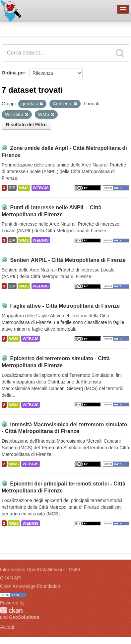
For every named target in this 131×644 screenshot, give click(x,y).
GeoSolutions (24, 617)
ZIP (12, 188)
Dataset (12, 28)
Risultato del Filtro (26, 125)
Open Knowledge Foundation (30, 586)
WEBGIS (41, 188)
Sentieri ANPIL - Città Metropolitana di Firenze (68, 260)
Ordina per (13, 73)
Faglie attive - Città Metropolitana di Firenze (65, 306)
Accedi (7, 627)
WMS (24, 188)
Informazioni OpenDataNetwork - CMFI (40, 570)
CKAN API (11, 578)
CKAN (11, 610)
